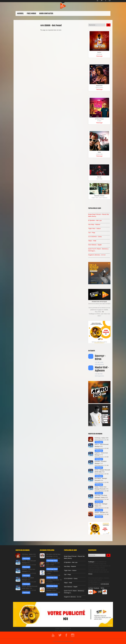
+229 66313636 (105, 584)
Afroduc (90, 574)
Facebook (96, 588)
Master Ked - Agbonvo (102, 369)
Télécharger (99, 56)
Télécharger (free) (52, 561)
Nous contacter (46, 13)
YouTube (91, 588)
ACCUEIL (20, 13)
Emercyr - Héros (100, 357)
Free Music (31, 13)
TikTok (102, 588)
